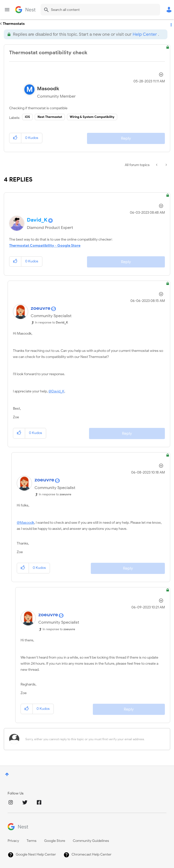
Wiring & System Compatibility (92, 117)
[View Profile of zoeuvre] (41, 308)
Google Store (55, 841)
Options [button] (171, 24)
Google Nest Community (25, 10)
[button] (15, 138)
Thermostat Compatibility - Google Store (45, 246)
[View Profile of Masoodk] (48, 89)
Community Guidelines (91, 841)
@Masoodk (25, 523)
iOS (27, 117)
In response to (51, 322)
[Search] (100, 10)
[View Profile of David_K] (37, 220)
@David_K (56, 391)
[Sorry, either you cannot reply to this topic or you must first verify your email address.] (94, 739)
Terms (32, 841)
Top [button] (7, 774)
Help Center (145, 34)
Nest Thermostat (50, 117)
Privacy (13, 841)
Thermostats (14, 24)
